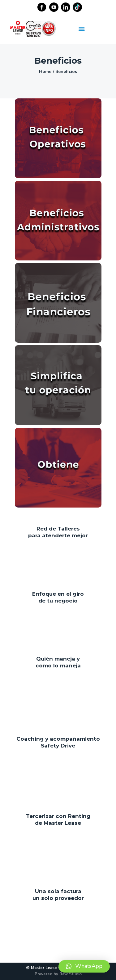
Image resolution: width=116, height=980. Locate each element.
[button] (84, 966)
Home (45, 72)
